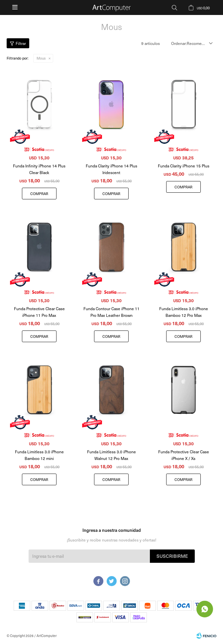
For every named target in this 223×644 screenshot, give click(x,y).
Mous (41, 58)
